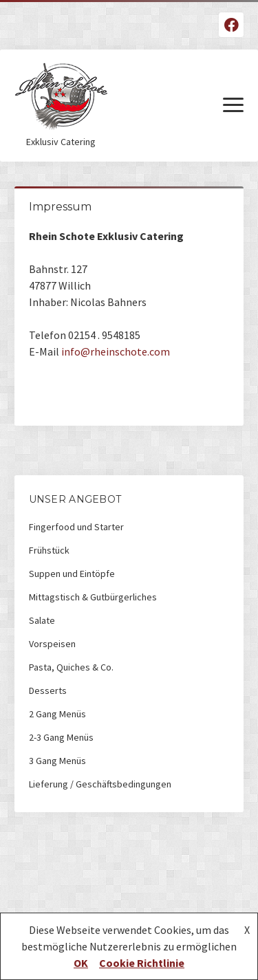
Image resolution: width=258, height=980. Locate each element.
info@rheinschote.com (116, 351)
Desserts (48, 690)
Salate (42, 620)
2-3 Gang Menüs (61, 737)
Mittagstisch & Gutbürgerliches (93, 597)
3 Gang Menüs (57, 761)
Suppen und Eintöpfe (72, 574)
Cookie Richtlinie (142, 963)
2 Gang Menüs (57, 714)
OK (81, 963)
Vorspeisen (52, 644)
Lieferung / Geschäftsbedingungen (100, 784)
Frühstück (49, 550)
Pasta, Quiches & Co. (71, 667)
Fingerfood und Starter (76, 527)
